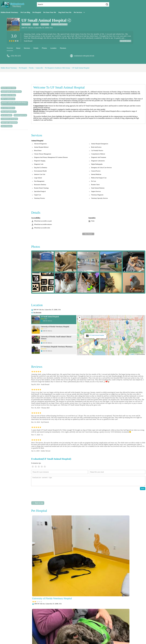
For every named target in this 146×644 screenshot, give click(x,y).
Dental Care (96, 630)
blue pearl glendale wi (9, 112)
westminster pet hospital (9, 119)
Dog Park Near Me (65, 12)
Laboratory (61, 633)
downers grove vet (20, 115)
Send (143, 489)
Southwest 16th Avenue (59, 24)
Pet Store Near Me (50, 12)
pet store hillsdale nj (8, 108)
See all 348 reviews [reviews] (125, 41)
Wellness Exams (78, 638)
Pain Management (100, 633)
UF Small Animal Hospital (81, 68)
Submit (34, 625)
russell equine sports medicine (11, 92)
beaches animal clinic (8, 88)
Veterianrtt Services (60, 630)
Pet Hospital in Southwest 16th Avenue (58, 68)
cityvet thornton (7, 126)
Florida (36, 24)
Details (36, 48)
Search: (41, 4)
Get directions (37, 313)
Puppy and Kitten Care (69, 635)
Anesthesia (72, 630)
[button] (96, 344)
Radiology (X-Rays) (84, 635)
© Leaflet (132, 355)
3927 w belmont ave (8, 99)
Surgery (104, 635)
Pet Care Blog (25, 12)
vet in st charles (7, 115)
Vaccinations (67, 638)
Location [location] (53, 48)
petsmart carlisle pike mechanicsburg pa (14, 104)
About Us (49, 630)
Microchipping (71, 633)
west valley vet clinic (8, 95)
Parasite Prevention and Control (50, 635)
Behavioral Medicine (84, 630)
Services (27, 48)
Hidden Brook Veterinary (9, 12)
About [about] (18, 48)
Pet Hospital (37, 12)
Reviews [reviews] (63, 48)
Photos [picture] (44, 48)
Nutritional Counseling (85, 633)
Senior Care (96, 635)
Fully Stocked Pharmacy (48, 633)
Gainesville (45, 24)
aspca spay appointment (9, 123)
